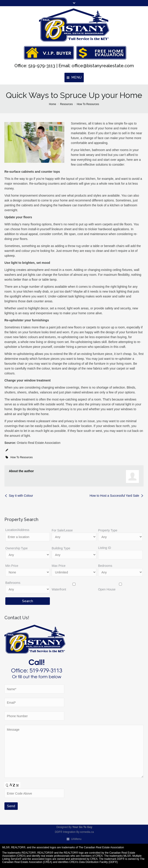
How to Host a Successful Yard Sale (114, 496)
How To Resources (88, 104)
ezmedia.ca (87, 832)
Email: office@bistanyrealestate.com (96, 66)
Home (53, 104)
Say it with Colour (21, 496)
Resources (66, 104)
